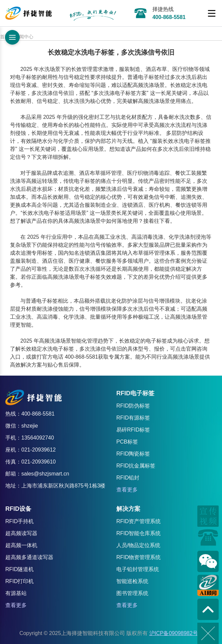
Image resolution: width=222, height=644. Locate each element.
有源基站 (16, 593)
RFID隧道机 (19, 569)
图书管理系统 (132, 593)
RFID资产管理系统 (138, 521)
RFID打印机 (19, 581)
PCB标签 (127, 442)
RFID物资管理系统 (138, 557)
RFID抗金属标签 (136, 466)
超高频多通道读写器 (29, 557)
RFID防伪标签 (133, 406)
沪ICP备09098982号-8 (176, 633)
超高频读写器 (21, 533)
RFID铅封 (128, 478)
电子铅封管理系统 (138, 569)
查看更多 (127, 490)
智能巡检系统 (132, 581)
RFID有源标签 (133, 418)
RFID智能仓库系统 (138, 533)
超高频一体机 (21, 545)
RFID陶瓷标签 (133, 454)
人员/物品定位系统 (138, 545)
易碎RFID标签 (133, 430)
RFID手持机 (19, 521)
